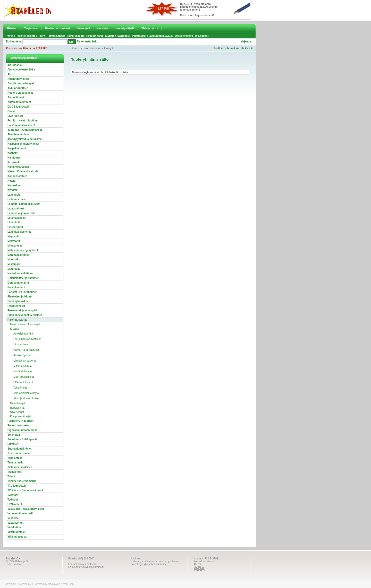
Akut (10, 74)
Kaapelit (12, 153)
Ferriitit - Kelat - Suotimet (23, 121)
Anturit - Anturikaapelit (21, 84)
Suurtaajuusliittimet (19, 449)
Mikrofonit (14, 241)
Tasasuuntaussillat (19, 453)
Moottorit (13, 260)
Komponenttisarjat (20, 416)
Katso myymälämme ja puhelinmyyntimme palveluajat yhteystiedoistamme (155, 563)
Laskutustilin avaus (161, 36)
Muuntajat (14, 269)
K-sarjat (108, 48)
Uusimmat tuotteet (58, 28)
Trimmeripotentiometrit (22, 481)
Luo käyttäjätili (125, 28)
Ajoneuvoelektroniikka (21, 70)
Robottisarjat (17, 408)
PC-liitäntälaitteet (23, 382)
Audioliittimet (16, 97)
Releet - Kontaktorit (19, 425)
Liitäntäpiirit (15, 222)
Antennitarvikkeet (18, 79)
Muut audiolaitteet (24, 377)
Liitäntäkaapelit (17, 218)
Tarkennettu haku (88, 42)
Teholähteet (20, 388)
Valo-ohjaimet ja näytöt (26, 393)
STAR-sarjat (17, 412)
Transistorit (14, 472)
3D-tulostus (15, 65)
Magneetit (14, 236)
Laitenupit (14, 195)
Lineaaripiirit (15, 227)
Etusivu (12, 28)
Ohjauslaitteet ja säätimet (23, 278)
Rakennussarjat (92, 48)
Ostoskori (83, 28)
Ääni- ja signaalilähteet (26, 398)
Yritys (10, 36)
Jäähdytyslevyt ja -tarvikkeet (25, 139)
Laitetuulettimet (17, 199)
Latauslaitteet (16, 209)
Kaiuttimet (14, 158)
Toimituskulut (75, 36)
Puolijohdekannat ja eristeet (25, 315)
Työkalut (13, 500)
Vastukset (14, 518)
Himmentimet (21, 344)
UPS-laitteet (15, 504)
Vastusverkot (15, 523)
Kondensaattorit (17, 176)
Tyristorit (13, 495)
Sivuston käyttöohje (117, 36)
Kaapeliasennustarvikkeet (23, 144)
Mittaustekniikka (23, 366)
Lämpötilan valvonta (25, 361)
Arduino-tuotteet (18, 88)
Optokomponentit (18, 283)
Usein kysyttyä (184, 36)
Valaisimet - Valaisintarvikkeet (26, 509)
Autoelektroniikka (23, 334)
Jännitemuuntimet (19, 134)
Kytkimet (13, 190)
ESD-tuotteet (15, 116)
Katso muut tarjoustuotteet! (197, 15)
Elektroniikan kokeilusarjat (25, 324)
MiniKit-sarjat (18, 403)
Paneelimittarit (16, 287)
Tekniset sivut (95, 36)
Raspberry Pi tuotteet (20, 421)
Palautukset (139, 36)
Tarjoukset (31, 28)
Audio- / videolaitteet (20, 93)
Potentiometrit (16, 306)
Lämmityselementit (19, 232)
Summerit (13, 444)
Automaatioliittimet (19, 102)
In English (201, 36)
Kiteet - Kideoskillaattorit (23, 172)
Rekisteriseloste (26, 36)
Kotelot (12, 181)
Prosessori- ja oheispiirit (23, 310)
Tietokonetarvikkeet (20, 467)
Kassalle (102, 28)
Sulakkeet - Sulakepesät (22, 439)
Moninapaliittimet (18, 255)
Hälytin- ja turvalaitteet (21, 125)
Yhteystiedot (150, 28)
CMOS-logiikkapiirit (19, 107)
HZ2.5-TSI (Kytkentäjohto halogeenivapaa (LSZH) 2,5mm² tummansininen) (199, 7)
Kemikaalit (14, 162)
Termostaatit (15, 463)
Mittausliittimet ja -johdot (23, 250)
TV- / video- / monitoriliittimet (25, 490)
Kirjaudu (246, 42)
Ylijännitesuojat (17, 537)
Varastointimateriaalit (20, 514)
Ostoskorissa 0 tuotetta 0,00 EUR (26, 48)
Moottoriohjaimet (23, 371)
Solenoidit (14, 435)
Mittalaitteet (15, 246)
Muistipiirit (14, 264)
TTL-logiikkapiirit (18, 486)
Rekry (41, 36)
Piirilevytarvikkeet (18, 301)
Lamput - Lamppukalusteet (24, 204)
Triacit (11, 476)
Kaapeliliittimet (17, 148)
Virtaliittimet (15, 527)
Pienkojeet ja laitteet (20, 297)
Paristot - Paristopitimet (22, 292)
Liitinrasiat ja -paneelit (21, 213)
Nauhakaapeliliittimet (20, 273)
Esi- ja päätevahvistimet (27, 339)
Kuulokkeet (14, 185)
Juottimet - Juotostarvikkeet (25, 130)
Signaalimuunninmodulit (23, 430)
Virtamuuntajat (16, 532)
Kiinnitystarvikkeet (19, 167)
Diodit (11, 111)
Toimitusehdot (56, 36)
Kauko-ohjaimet (22, 355)
